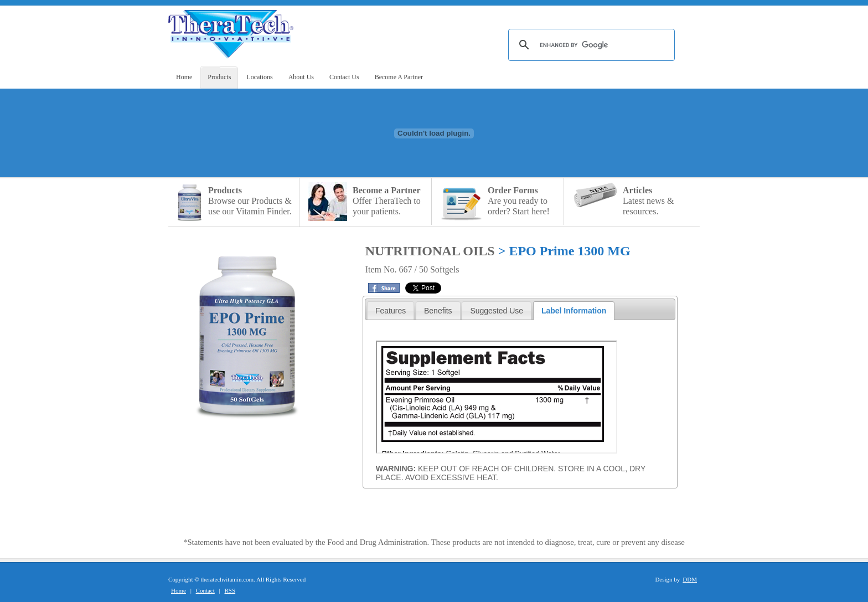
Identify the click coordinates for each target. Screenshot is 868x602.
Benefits (438, 311)
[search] (590, 45)
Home (179, 590)
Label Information (574, 311)
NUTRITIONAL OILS (430, 251)
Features (391, 311)
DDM (690, 579)
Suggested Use (497, 311)
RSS (230, 590)
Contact (205, 590)
